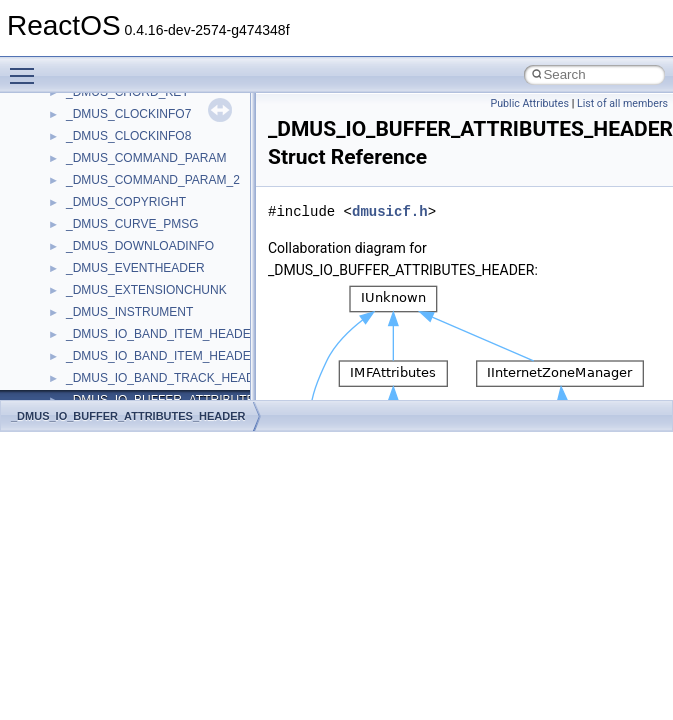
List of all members (622, 103)
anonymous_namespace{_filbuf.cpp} (162, 99)
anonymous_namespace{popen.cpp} (163, 341)
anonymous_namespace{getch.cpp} (161, 231)
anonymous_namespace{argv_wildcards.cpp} (186, 121)
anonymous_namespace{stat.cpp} (156, 385)
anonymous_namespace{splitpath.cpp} (169, 363)
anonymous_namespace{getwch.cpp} (165, 253)
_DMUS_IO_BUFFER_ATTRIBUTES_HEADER (128, 416)
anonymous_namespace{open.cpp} (160, 319)
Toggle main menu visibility (27, 67)
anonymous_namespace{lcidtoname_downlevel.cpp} (206, 275)
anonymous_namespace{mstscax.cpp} (168, 297)
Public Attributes (529, 103)
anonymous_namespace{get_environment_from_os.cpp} (216, 209)
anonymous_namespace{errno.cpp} (160, 187)
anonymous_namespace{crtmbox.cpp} (168, 165)
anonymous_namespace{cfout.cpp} (159, 143)
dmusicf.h (390, 211)
